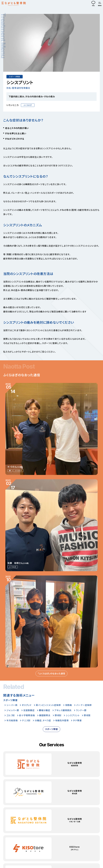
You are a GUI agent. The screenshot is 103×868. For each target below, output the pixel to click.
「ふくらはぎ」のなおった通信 (51, 674)
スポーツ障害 (15, 77)
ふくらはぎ (28, 105)
